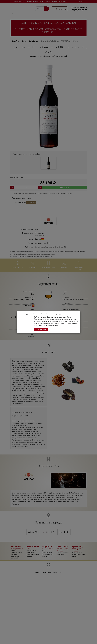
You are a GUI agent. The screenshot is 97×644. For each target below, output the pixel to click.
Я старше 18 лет (41, 329)
